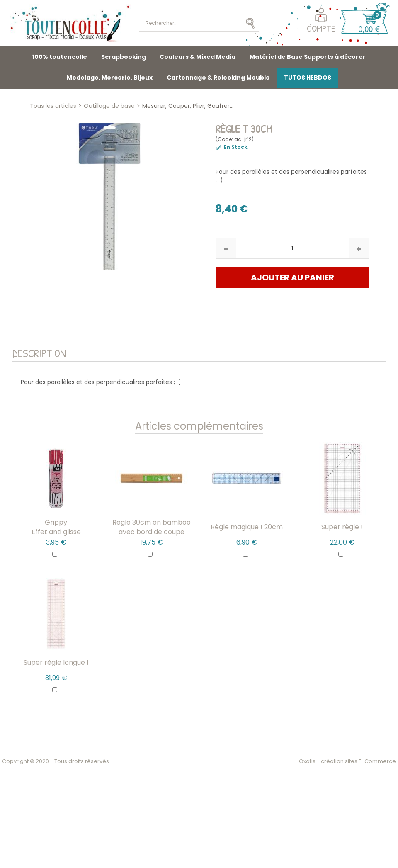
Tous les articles (53, 106)
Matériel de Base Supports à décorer (308, 57)
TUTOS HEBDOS (308, 78)
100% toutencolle (60, 57)
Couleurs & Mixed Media (198, 57)
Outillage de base (109, 106)
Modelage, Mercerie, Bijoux (110, 78)
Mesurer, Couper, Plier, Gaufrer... (188, 106)
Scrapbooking (124, 57)
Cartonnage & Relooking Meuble (218, 78)
